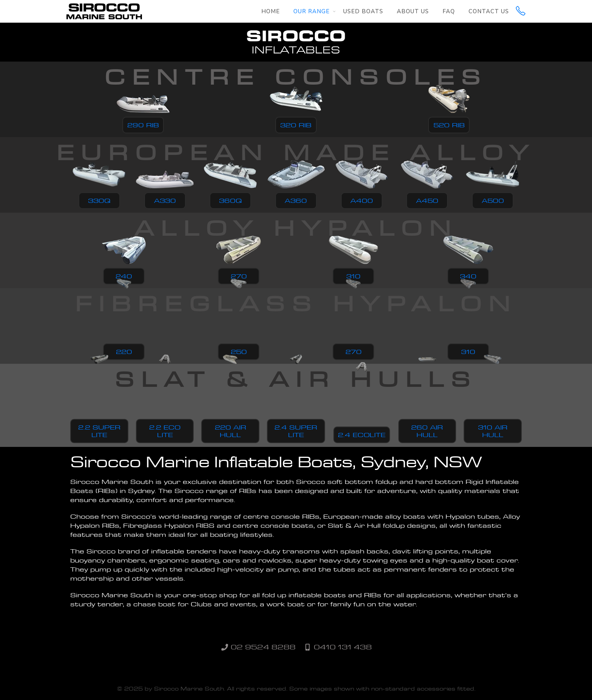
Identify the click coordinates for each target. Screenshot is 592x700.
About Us (413, 11)
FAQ (449, 11)
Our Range (311, 11)
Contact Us (489, 11)
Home (271, 11)
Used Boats (363, 11)
